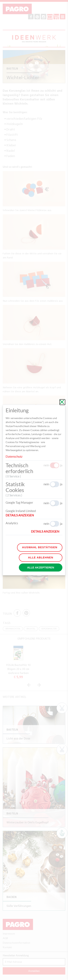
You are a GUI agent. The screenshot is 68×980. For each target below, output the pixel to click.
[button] (21, 515)
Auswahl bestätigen (40, 547)
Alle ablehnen (41, 557)
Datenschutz (14, 456)
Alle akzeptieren (41, 567)
